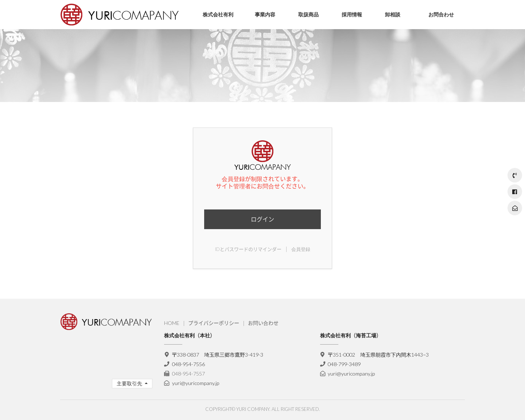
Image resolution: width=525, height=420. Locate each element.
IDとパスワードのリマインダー (248, 249)
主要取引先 (130, 383)
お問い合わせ (263, 323)
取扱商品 (308, 14)
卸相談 (393, 14)
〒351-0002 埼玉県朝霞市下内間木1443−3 (378, 355)
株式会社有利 (218, 14)
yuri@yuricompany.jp (196, 383)
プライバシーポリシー (214, 323)
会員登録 (301, 249)
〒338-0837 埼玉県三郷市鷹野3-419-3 (218, 355)
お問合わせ (441, 14)
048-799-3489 (344, 364)
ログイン (262, 219)
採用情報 (352, 14)
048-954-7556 (188, 364)
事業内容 (265, 14)
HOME (172, 323)
